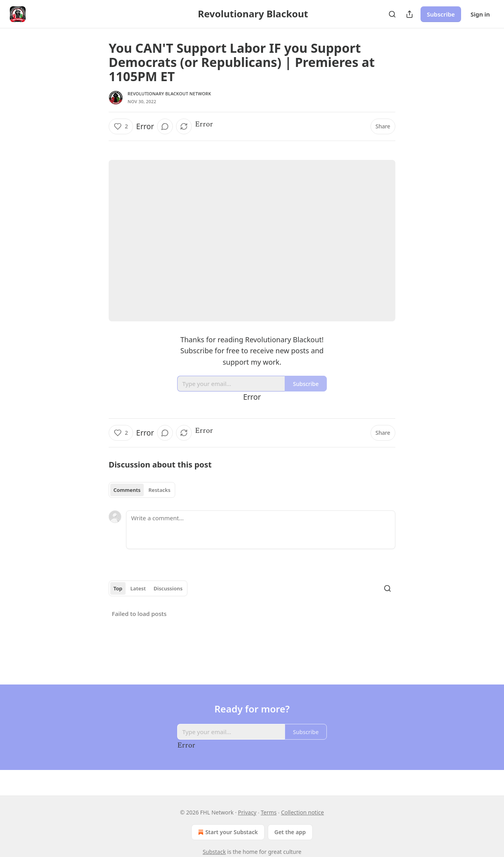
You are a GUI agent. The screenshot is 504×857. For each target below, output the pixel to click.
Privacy (247, 812)
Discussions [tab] (168, 588)
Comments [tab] (127, 490)
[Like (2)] (121, 126)
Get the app (290, 832)
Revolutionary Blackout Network (169, 94)
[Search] (392, 14)
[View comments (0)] (165, 126)
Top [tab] (118, 588)
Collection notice (303, 812)
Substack (214, 852)
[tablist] (142, 490)
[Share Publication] (409, 14)
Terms (269, 812)
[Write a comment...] (261, 530)
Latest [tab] (138, 588)
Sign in (480, 14)
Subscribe (441, 14)
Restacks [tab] (159, 490)
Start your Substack (227, 832)
